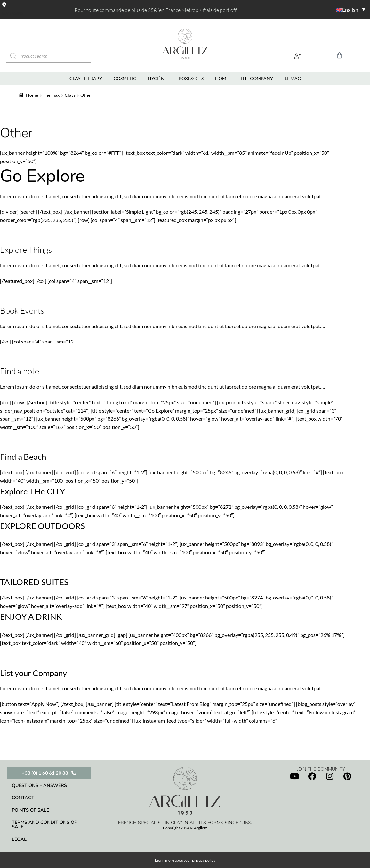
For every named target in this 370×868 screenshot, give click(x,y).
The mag (51, 95)
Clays (70, 95)
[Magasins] (4, 5)
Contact (23, 798)
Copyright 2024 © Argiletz (185, 828)
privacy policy (204, 860)
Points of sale (30, 810)
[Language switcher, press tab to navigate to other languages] (329, 9)
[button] (297, 56)
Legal (19, 839)
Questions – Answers (39, 785)
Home (32, 95)
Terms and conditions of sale (44, 824)
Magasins (12, 13)
